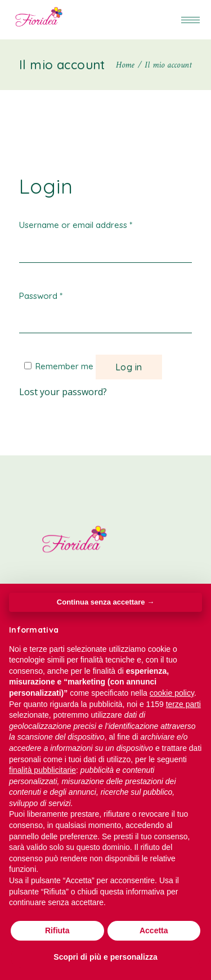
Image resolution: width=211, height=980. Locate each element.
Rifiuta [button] (57, 930)
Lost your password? (63, 392)
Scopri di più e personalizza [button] (105, 957)
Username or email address (76, 225)
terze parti (183, 704)
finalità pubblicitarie (42, 770)
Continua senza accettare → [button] (105, 602)
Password (41, 296)
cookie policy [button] (172, 693)
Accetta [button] (154, 930)
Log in (129, 367)
